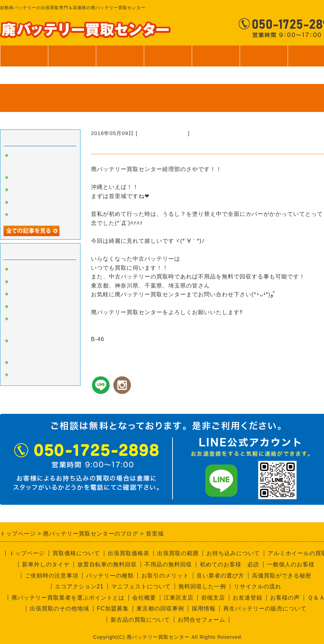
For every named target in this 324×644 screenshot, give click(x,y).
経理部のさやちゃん (163, 133)
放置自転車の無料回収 (107, 564)
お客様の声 (285, 598)
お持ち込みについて (233, 553)
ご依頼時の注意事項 (52, 576)
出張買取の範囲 (178, 553)
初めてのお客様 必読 (230, 564)
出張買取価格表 (129, 553)
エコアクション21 (79, 586)
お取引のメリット (165, 576)
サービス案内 (168, 59)
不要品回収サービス (36, 307)
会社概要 (144, 598)
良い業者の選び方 (220, 576)
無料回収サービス (33, 203)
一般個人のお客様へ (36, 215)
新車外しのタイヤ (46, 564)
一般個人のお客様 (291, 564)
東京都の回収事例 (160, 608)
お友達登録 (248, 598)
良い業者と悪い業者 (36, 294)
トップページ (24, 56)
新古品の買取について (140, 620)
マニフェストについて (141, 586)
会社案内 (264, 59)
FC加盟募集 (113, 608)
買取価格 (72, 56)
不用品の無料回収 (168, 564)
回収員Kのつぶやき (35, 375)
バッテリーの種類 (110, 576)
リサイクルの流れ (258, 586)
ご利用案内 (216, 59)
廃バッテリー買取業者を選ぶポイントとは (68, 598)
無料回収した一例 (202, 586)
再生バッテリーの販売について (265, 608)
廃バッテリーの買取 (36, 269)
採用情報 (204, 608)
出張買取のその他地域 (59, 608)
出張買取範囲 (120, 56)
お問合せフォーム (202, 620)
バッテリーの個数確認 (38, 190)
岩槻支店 (213, 598)
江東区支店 (179, 598)
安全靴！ (22, 178)
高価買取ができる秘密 (282, 576)
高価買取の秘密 (30, 282)
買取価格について (76, 553)
